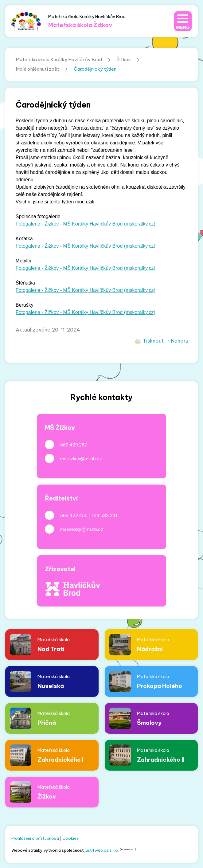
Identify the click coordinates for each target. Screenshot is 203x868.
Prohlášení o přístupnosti (35, 838)
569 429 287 (74, 445)
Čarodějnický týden (95, 69)
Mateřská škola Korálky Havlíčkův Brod (59, 59)
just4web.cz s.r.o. (102, 850)
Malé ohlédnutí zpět (37, 69)
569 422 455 (74, 516)
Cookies (70, 838)
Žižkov (124, 59)
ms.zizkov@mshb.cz (81, 459)
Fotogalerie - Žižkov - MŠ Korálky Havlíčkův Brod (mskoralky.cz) (86, 224)
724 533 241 (104, 516)
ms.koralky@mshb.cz (82, 529)
